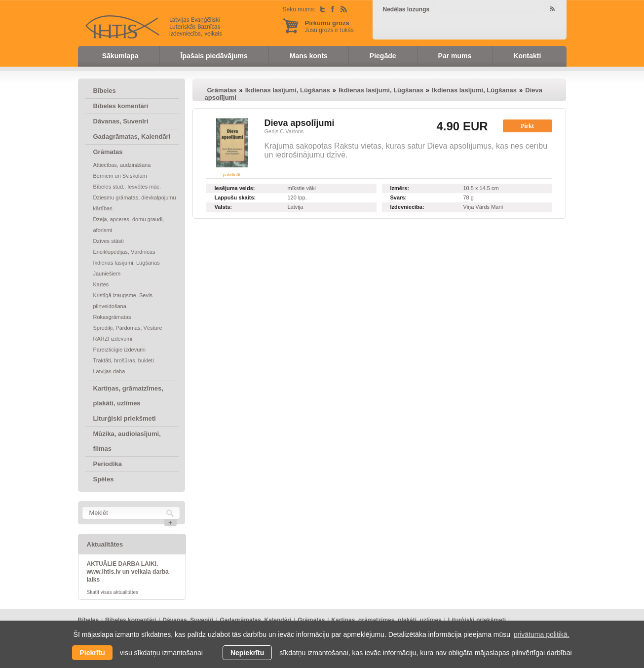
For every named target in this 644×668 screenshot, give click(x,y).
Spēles (104, 479)
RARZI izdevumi (113, 339)
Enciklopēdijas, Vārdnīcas (124, 252)
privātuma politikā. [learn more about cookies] (542, 634)
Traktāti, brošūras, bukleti (124, 360)
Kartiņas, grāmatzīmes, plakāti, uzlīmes (128, 396)
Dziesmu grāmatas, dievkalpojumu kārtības (135, 203)
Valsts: (223, 207)
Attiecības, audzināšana (122, 165)
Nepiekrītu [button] (247, 653)
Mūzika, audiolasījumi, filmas (127, 441)
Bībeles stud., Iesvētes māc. (127, 187)
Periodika (108, 464)
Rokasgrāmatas (112, 317)
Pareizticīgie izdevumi (119, 350)
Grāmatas (108, 152)
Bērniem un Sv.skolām (120, 176)
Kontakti (527, 56)
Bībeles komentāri (121, 106)
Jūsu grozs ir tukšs (329, 26)
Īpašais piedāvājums (214, 56)
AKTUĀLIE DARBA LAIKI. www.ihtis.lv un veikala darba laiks (128, 572)
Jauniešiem (107, 274)
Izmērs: (400, 188)
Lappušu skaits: (235, 197)
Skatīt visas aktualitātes (113, 592)
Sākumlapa (120, 56)
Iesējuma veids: (235, 188)
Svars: (399, 197)
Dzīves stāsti (109, 241)
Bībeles (105, 91)
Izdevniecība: (407, 207)
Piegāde (383, 56)
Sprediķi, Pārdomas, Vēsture (128, 328)
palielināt (232, 175)
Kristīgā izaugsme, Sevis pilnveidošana (123, 301)
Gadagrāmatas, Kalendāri (132, 137)
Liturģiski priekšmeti (125, 418)
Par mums (455, 56)
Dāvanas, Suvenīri (121, 121)
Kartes (101, 284)
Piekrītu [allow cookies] (92, 653)
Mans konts (309, 56)
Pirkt (527, 126)
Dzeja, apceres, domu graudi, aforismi (129, 225)
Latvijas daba (109, 371)
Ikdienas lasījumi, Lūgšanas (127, 263)
